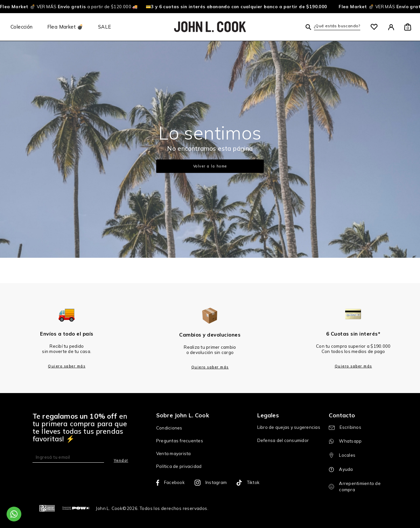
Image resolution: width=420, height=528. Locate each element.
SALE (105, 27)
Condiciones (169, 428)
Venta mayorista (174, 453)
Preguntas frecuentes (180, 441)
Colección (22, 27)
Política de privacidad (179, 466)
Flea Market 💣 (65, 27)
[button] (333, 27)
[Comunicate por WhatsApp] (14, 514)
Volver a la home (210, 166)
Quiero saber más (67, 366)
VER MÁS (40, 7)
